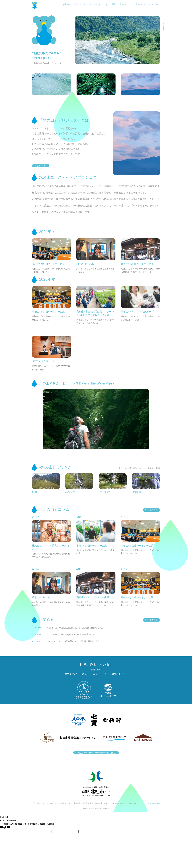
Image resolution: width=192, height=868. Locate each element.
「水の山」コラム (126, 4)
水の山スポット (143, 4)
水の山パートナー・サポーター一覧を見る (96, 753)
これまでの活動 (109, 4)
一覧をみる (151, 510)
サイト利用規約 (154, 803)
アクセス (156, 4)
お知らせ (67, 4)
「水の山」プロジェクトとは (86, 4)
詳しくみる (41, 165)
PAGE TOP (164, 27)
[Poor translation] (7, 827)
